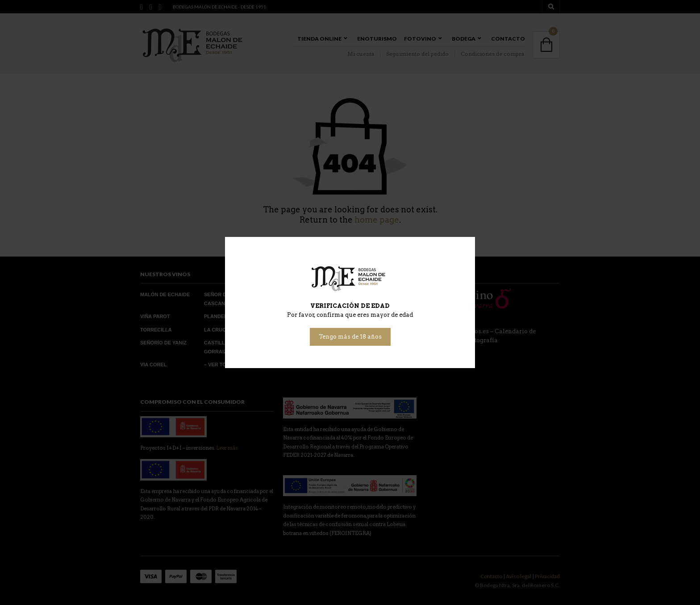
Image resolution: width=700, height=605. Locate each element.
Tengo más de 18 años (350, 337)
